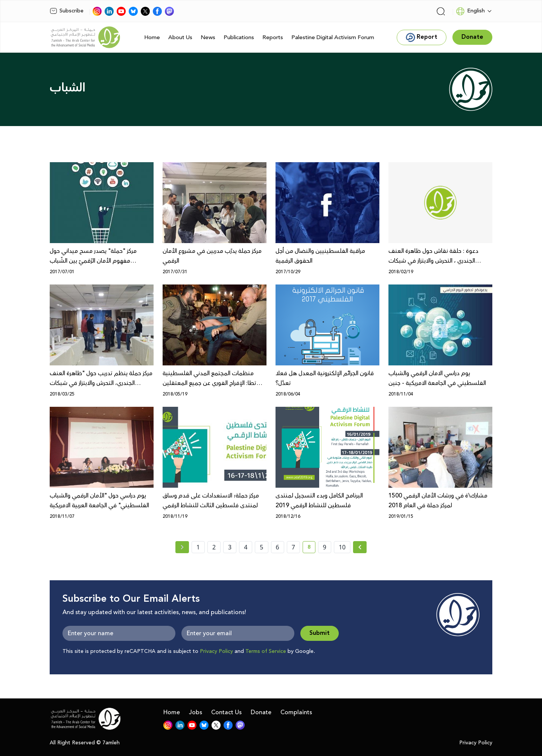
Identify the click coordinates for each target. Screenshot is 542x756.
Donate (261, 712)
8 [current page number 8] (311, 548)
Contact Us (226, 712)
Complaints (296, 712)
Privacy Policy (216, 651)
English (470, 11)
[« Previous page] (182, 547)
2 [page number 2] (214, 547)
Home (152, 37)
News (208, 37)
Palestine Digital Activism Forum (333, 37)
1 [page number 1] (198, 547)
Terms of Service (266, 651)
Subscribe (67, 11)
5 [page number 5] (261, 547)
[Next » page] (360, 547)
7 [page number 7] (293, 547)
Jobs (196, 712)
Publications (239, 37)
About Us (180, 37)
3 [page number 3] (230, 547)
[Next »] (360, 547)
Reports (273, 37)
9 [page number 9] (325, 547)
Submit (320, 633)
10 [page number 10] (342, 547)
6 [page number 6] (278, 547)
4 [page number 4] (246, 547)
